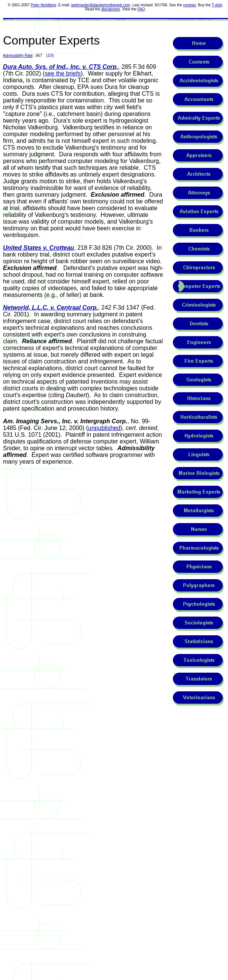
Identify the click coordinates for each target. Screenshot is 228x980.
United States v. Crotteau (38, 248)
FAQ (141, 9)
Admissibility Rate (18, 56)
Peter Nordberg (43, 5)
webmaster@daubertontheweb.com (100, 5)
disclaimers (111, 9)
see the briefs (63, 73)
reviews (190, 5)
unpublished (104, 428)
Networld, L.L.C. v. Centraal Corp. (50, 308)
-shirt (218, 5)
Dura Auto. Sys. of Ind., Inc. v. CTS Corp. (61, 67)
